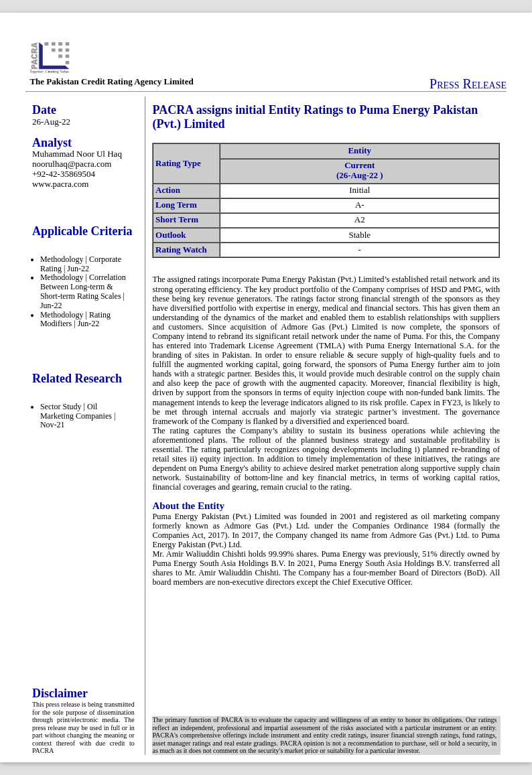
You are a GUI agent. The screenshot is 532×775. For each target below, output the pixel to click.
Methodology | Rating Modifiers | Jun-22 (75, 320)
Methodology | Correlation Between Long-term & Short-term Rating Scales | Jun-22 (83, 291)
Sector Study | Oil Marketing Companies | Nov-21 (78, 416)
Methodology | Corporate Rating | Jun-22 (81, 264)
